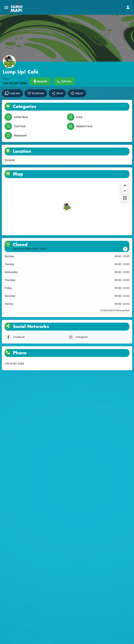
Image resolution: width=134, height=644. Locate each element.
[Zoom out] (125, 191)
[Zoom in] (125, 185)
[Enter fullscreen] (125, 198)
